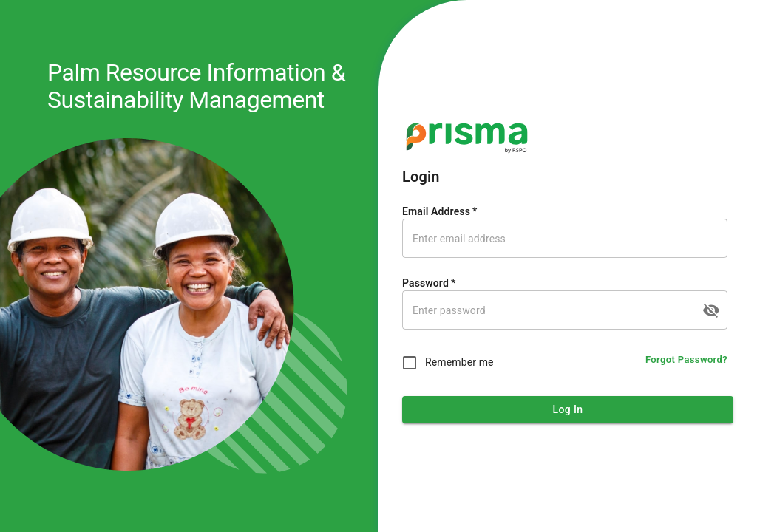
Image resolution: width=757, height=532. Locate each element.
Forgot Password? (686, 360)
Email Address (439, 211)
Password (429, 283)
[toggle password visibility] (711, 310)
